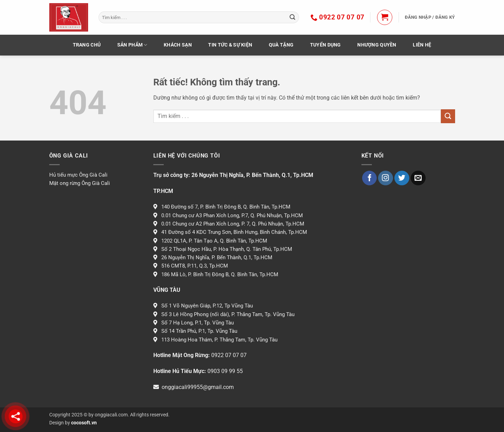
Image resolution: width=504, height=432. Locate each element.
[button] (385, 17)
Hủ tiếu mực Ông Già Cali (78, 175)
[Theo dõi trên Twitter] (402, 178)
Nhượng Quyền (377, 45)
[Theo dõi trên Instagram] (386, 178)
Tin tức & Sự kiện (230, 45)
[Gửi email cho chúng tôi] (418, 178)
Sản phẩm (132, 45)
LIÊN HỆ (422, 45)
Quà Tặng (281, 45)
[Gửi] (292, 17)
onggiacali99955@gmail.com (198, 387)
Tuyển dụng (326, 45)
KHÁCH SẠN (178, 45)
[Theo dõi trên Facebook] (370, 178)
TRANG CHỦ (87, 45)
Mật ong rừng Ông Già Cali (80, 183)
